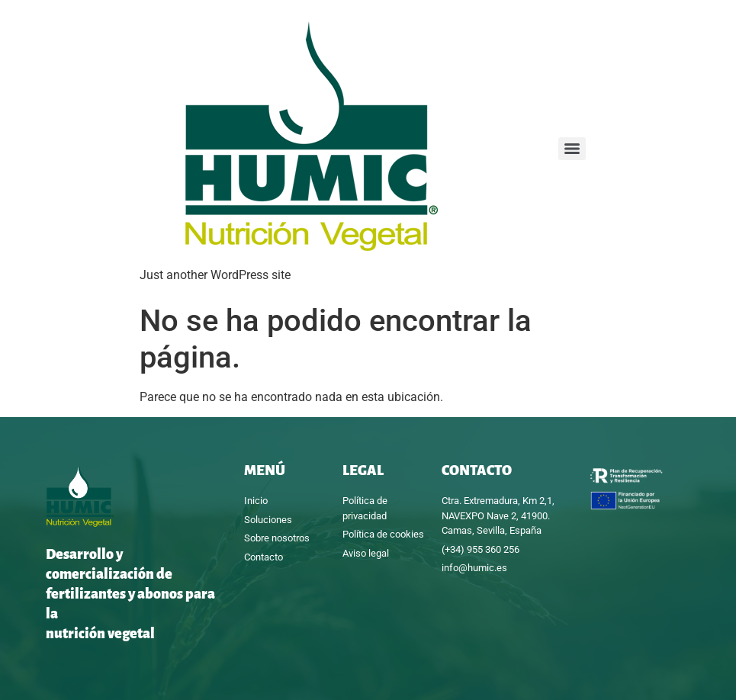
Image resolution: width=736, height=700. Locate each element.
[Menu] (572, 149)
